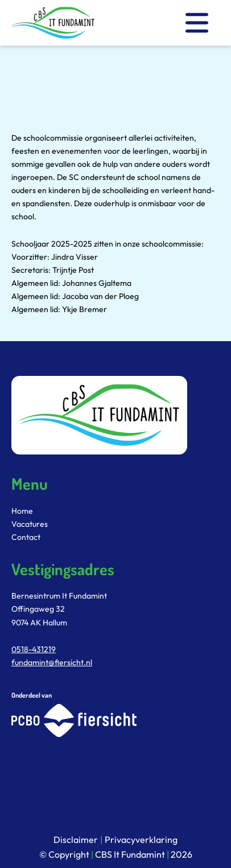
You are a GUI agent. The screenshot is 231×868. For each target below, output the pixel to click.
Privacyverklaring (141, 840)
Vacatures (30, 524)
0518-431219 (34, 649)
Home (22, 511)
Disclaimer (76, 840)
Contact (26, 537)
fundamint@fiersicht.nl (52, 662)
